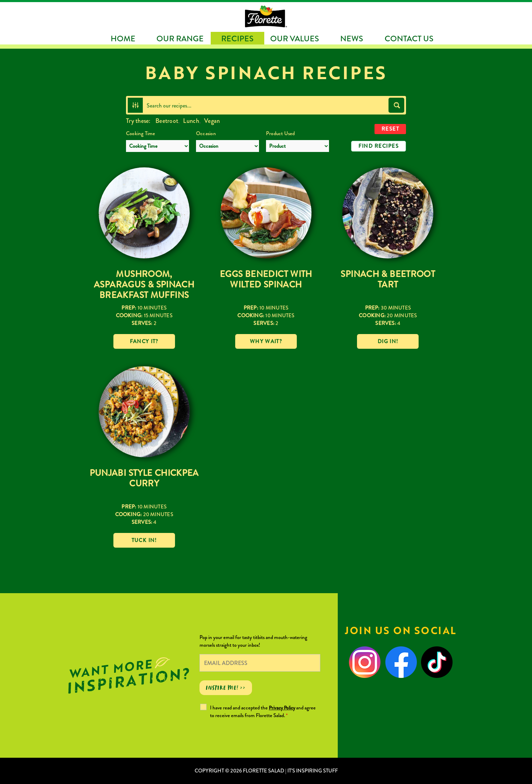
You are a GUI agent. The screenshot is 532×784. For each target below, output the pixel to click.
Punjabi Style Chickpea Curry (144, 478)
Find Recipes (379, 146)
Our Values (295, 39)
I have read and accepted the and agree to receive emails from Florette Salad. (263, 712)
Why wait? (266, 341)
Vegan (212, 121)
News (352, 39)
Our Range (180, 39)
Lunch (191, 121)
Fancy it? (144, 341)
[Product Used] (297, 146)
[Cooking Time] (157, 146)
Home (123, 39)
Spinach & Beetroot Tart (388, 279)
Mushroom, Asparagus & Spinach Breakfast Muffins (144, 285)
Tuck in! (144, 540)
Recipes (237, 39)
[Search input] (266, 105)
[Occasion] (227, 146)
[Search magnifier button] (396, 105)
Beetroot (167, 121)
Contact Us (409, 39)
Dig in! (388, 341)
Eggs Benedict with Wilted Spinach (266, 279)
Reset (390, 129)
